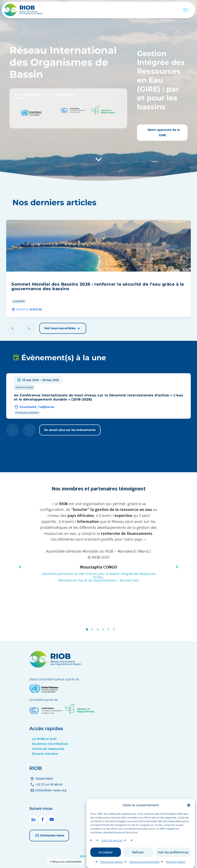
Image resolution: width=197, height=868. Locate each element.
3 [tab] (99, 630)
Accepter (106, 858)
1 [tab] (88, 630)
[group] (98, 268)
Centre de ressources (48, 749)
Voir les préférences (173, 858)
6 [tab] (115, 630)
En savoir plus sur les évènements (70, 430)
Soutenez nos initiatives (50, 744)
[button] (189, 811)
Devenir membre (45, 754)
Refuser (138, 858)
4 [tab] (104, 630)
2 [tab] (93, 630)
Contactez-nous (49, 836)
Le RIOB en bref (44, 739)
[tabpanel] (99, 543)
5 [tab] (109, 630)
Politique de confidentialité (66, 862)
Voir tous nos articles (63, 328)
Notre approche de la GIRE (163, 132)
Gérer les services (112, 846)
